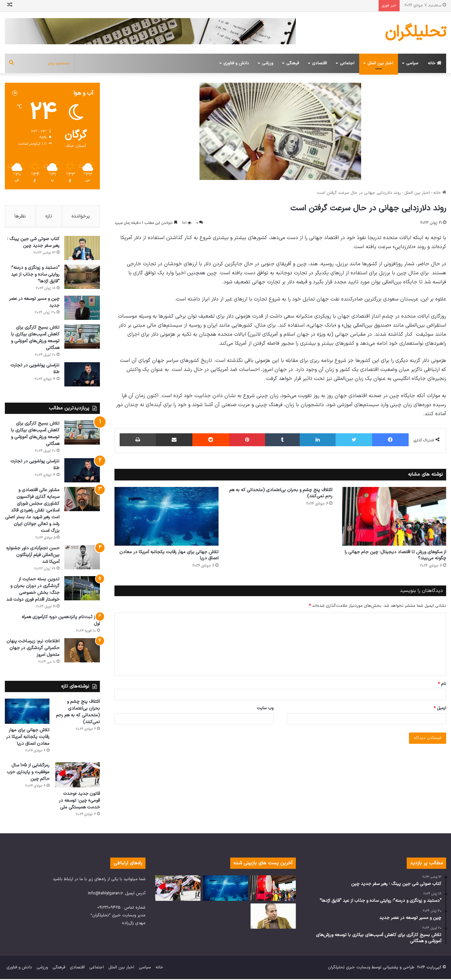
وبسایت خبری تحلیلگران (349, 968)
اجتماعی (347, 63)
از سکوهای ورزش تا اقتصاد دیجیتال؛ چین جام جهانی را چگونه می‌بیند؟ (395, 555)
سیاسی (412, 63)
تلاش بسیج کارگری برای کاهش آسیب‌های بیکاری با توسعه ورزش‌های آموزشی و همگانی (35, 339)
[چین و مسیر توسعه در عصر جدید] (82, 309)
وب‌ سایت (265, 708)
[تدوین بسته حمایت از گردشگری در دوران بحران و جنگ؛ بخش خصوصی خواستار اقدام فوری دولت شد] (82, 590)
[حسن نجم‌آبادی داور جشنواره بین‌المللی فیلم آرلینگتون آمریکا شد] (82, 558)
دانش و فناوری (236, 63)
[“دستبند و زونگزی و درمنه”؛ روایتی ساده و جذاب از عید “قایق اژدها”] (82, 278)
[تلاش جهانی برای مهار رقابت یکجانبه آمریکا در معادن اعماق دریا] (166, 516)
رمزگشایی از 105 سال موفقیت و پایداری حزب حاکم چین (28, 773)
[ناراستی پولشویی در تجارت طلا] (82, 376)
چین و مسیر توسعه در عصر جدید (34, 303)
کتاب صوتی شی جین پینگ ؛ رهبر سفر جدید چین (33, 244)
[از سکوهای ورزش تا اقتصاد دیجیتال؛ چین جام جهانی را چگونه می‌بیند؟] (394, 516)
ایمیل (440, 708)
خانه (435, 63)
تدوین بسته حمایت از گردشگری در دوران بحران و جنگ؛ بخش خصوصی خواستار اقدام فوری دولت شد (33, 591)
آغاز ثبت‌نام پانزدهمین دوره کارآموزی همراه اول (61, 622)
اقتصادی (319, 63)
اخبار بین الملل (380, 63)
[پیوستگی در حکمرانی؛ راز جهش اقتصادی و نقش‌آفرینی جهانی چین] (273, 917)
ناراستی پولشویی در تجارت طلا (35, 370)
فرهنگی (293, 63)
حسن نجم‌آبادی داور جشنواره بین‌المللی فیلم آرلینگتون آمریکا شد (33, 556)
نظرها (20, 216)
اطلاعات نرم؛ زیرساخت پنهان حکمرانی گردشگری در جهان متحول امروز (33, 649)
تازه (49, 216)
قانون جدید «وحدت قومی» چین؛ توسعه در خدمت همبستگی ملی (79, 801)
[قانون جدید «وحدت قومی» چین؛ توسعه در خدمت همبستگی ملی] (78, 776)
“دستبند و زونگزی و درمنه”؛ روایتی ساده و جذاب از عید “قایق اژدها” (35, 276)
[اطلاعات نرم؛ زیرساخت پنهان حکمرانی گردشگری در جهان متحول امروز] (82, 652)
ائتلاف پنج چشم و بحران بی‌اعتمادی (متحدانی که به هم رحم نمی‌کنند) (281, 493)
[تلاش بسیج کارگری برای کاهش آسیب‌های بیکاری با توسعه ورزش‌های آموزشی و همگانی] (82, 338)
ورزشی (268, 63)
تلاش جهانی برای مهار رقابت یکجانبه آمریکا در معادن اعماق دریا (169, 555)
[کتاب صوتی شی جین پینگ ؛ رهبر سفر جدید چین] (82, 249)
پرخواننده (81, 216)
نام (442, 684)
